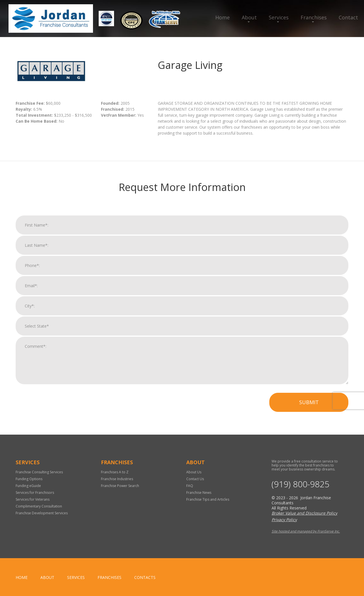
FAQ (190, 486)
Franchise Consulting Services (39, 472)
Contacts (145, 577)
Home (223, 17)
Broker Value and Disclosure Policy (304, 513)
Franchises (314, 17)
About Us (194, 472)
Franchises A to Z (115, 472)
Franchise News (199, 493)
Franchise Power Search (120, 486)
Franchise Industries (117, 479)
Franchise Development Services (42, 513)
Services (279, 17)
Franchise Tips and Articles (208, 499)
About (249, 17)
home (22, 577)
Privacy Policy (284, 520)
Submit (309, 403)
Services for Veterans (33, 499)
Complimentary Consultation (39, 506)
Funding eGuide (28, 486)
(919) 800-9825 (300, 484)
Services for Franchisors (35, 493)
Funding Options (29, 479)
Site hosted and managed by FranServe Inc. (306, 531)
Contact (348, 17)
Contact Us (195, 479)
